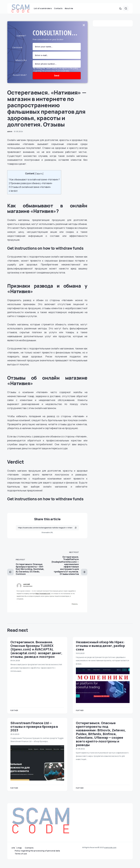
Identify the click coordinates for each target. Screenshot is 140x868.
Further (14, 716)
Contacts (29, 848)
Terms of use (21, 854)
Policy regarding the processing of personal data (37, 851)
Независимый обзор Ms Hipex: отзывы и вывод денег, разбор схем (100, 651)
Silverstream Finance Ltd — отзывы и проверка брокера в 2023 (34, 732)
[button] (120, 14)
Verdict (13, 196)
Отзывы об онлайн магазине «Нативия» (30, 193)
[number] (57, 69)
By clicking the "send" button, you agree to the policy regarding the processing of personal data (56, 75)
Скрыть (39, 179)
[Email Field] (57, 61)
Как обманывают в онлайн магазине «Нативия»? (34, 185)
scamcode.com (110, 847)
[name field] (57, 52)
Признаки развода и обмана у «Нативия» (31, 189)
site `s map (17, 848)
